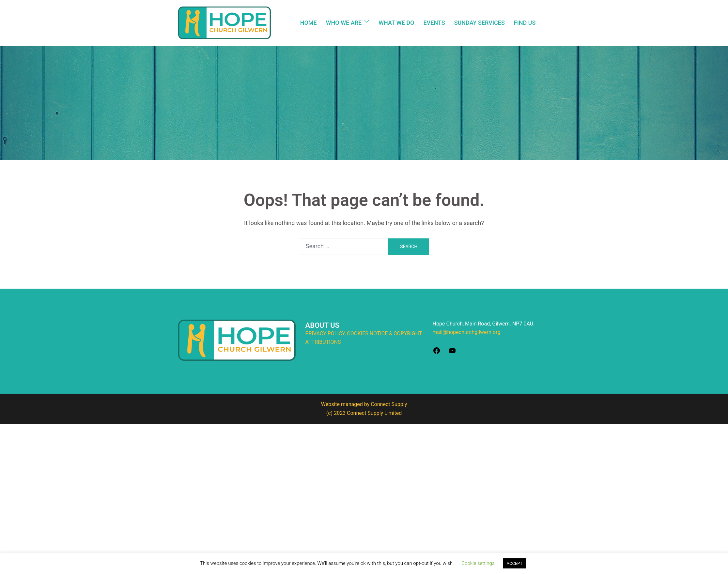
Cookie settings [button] (478, 563)
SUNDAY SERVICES (480, 23)
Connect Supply (389, 404)
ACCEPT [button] (515, 563)
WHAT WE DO (396, 23)
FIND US (525, 23)
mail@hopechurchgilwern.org (467, 332)
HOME (309, 23)
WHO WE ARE (344, 23)
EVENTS (434, 23)
